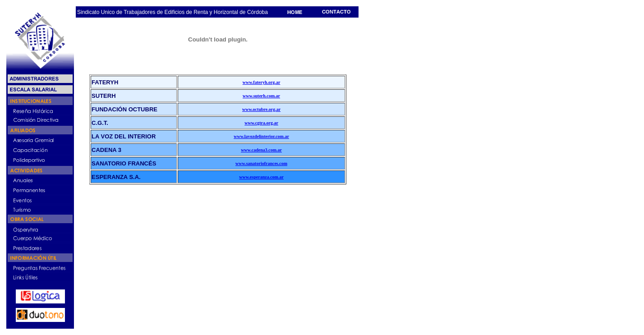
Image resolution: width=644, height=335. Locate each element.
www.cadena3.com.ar (261, 150)
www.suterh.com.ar (261, 96)
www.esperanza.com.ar (261, 177)
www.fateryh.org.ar (262, 82)
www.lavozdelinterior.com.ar (261, 136)
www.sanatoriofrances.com (261, 163)
